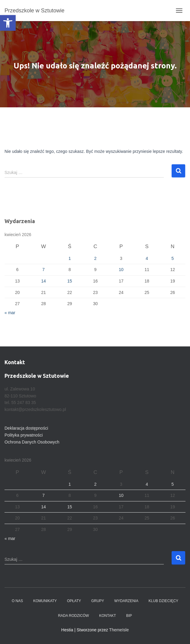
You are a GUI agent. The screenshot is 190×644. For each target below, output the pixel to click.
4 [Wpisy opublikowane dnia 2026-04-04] (147, 258)
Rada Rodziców (74, 616)
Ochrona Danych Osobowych (32, 442)
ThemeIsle (119, 630)
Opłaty (74, 601)
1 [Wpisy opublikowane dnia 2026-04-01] (70, 258)
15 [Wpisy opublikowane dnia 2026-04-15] (70, 281)
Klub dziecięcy (163, 601)
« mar (10, 313)
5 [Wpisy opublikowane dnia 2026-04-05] (173, 258)
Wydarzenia (126, 601)
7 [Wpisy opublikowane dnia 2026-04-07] (44, 270)
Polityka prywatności (24, 435)
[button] (8, 23)
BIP (129, 616)
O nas (17, 601)
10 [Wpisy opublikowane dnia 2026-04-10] (121, 270)
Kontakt (107, 616)
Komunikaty (45, 601)
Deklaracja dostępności (26, 428)
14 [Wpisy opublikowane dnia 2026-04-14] (44, 281)
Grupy (98, 601)
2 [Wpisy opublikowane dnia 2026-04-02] (95, 258)
